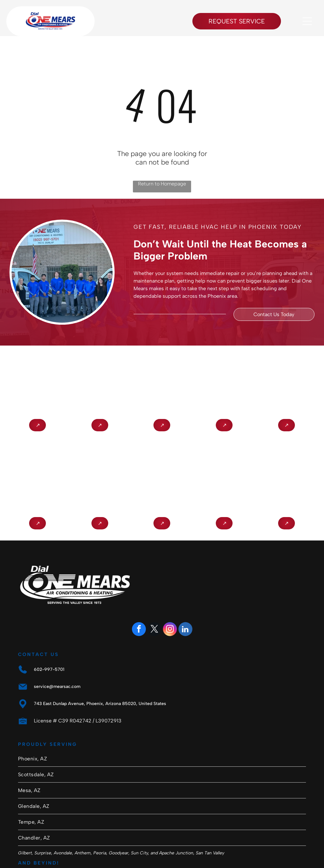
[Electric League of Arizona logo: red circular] (287, 478)
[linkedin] (185, 630)
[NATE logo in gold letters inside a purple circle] (100, 380)
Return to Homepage (162, 184)
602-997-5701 (49, 669)
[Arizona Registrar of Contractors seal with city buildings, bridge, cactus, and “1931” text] (287, 380)
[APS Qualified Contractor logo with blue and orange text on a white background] (37, 478)
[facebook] (139, 630)
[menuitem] (162, 759)
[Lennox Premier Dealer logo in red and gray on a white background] (162, 380)
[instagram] (170, 630)
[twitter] (154, 630)
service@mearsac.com (57, 687)
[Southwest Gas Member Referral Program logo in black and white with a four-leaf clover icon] (162, 478)
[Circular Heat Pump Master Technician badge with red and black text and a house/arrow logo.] (224, 380)
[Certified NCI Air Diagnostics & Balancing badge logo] (100, 478)
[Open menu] (307, 21)
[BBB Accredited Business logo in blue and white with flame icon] (37, 380)
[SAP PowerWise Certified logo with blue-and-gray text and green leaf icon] (224, 478)
